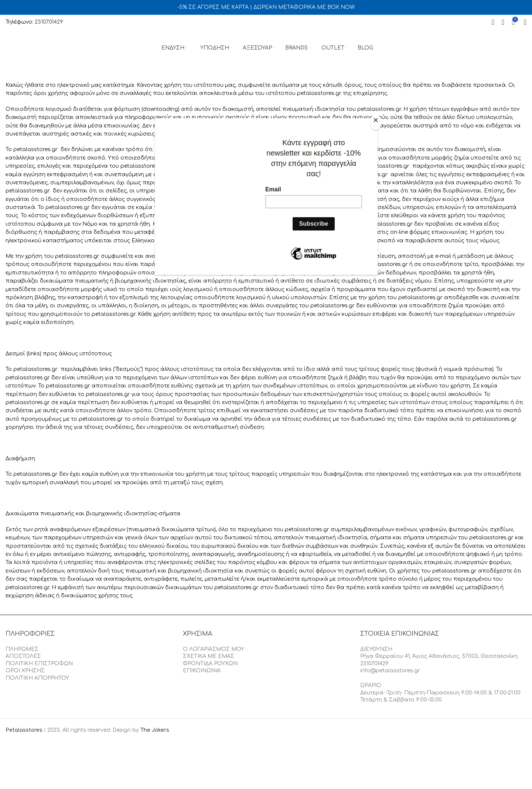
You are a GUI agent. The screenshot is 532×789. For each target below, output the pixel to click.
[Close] (376, 122)
